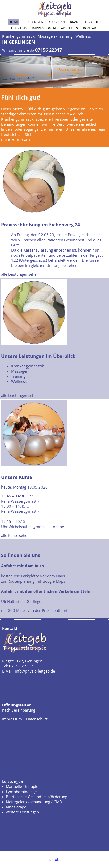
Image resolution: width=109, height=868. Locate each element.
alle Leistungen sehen (20, 274)
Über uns (19, 28)
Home (14, 22)
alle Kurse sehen (15, 535)
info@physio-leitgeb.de (35, 671)
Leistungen (33, 22)
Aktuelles (69, 28)
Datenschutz (37, 719)
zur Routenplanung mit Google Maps (33, 581)
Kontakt (90, 28)
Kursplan (57, 22)
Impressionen (44, 28)
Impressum (12, 719)
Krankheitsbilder (85, 22)
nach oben (54, 859)
